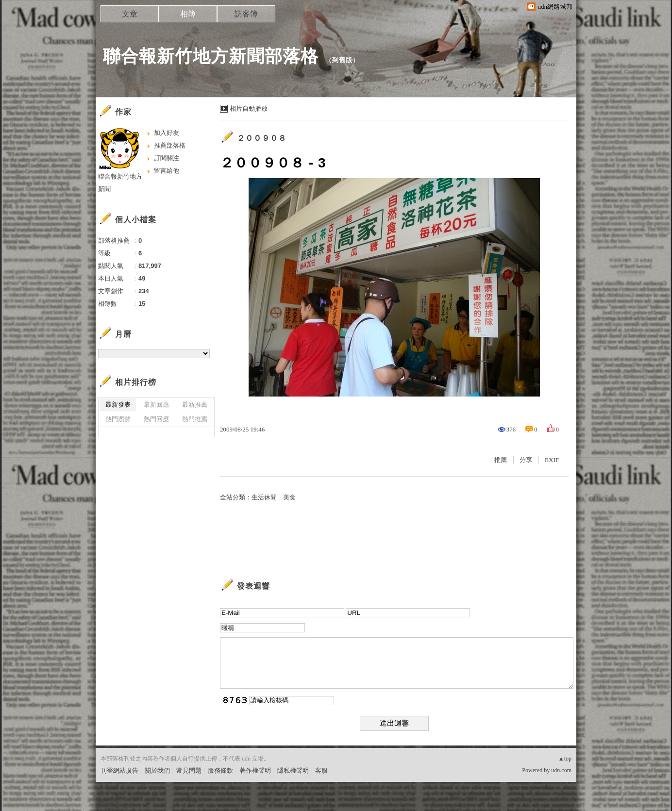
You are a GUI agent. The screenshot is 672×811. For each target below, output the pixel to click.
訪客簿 (246, 14)
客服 (321, 770)
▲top (565, 759)
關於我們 (157, 770)
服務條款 (220, 770)
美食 (289, 497)
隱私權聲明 (293, 770)
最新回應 (156, 405)
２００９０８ (262, 138)
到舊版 (342, 60)
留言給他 (167, 171)
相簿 (188, 14)
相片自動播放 (249, 108)
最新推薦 (195, 405)
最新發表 (118, 405)
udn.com (561, 770)
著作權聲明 (255, 770)
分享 (526, 460)
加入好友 (167, 133)
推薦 (501, 460)
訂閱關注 (167, 158)
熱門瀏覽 (118, 419)
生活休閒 (264, 497)
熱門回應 (156, 419)
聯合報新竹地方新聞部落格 (211, 56)
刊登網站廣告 (119, 770)
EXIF (552, 460)
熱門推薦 (195, 419)
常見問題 (189, 770)
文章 (130, 14)
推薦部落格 (170, 145)
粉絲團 (110, 803)
